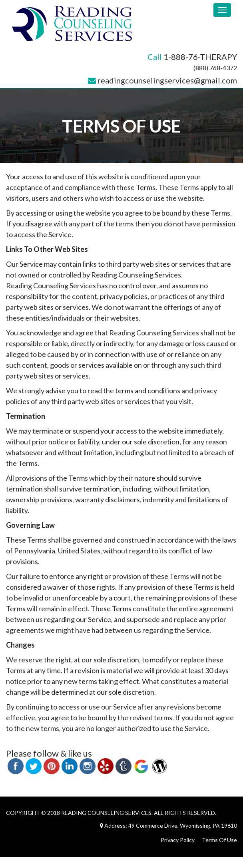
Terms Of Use (219, 840)
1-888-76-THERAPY (200, 57)
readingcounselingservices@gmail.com (167, 80)
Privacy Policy (178, 840)
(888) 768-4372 (215, 68)
